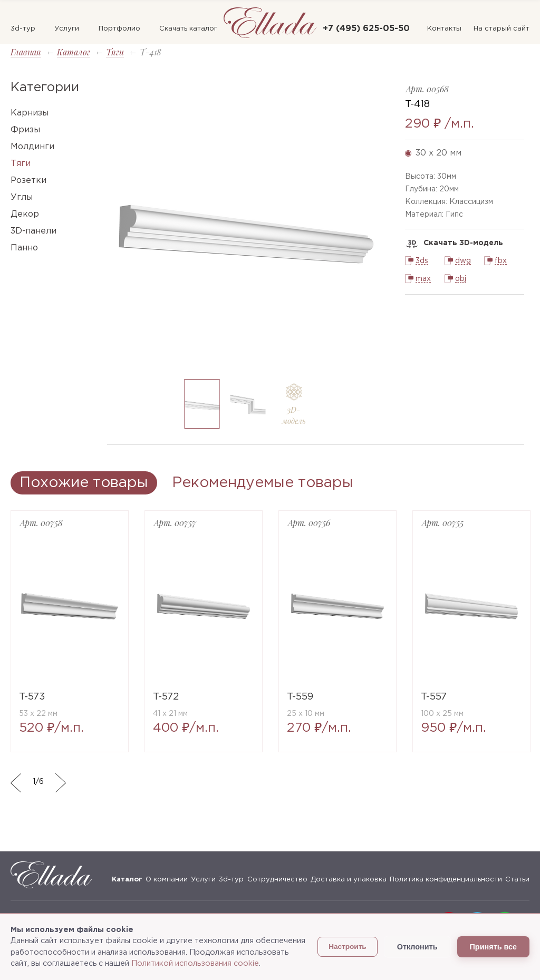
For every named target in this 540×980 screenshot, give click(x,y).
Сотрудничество (277, 880)
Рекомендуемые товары (263, 483)
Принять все (493, 947)
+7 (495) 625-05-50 (366, 29)
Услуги (67, 29)
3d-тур (23, 29)
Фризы (25, 130)
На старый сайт (502, 29)
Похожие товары (84, 483)
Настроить (348, 947)
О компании (167, 880)
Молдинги (32, 147)
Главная (26, 52)
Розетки (28, 181)
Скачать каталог (188, 29)
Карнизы (30, 113)
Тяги (115, 52)
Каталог (74, 52)
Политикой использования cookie (195, 963)
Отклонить (417, 947)
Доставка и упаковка (349, 880)
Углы (22, 197)
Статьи (517, 880)
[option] (248, 226)
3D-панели (33, 231)
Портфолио (119, 29)
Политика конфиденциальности (446, 880)
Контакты (444, 29)
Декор (25, 214)
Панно (24, 248)
